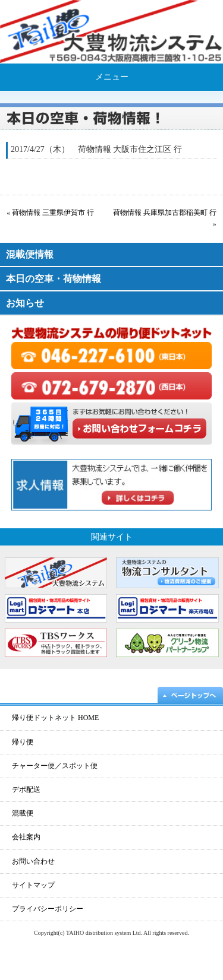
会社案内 (26, 837)
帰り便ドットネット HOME (55, 718)
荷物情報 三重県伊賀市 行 (53, 213)
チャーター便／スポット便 (55, 766)
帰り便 (23, 742)
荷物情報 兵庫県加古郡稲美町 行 (165, 213)
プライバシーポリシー (48, 909)
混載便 (23, 813)
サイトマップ (33, 885)
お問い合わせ (33, 861)
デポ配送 (26, 789)
